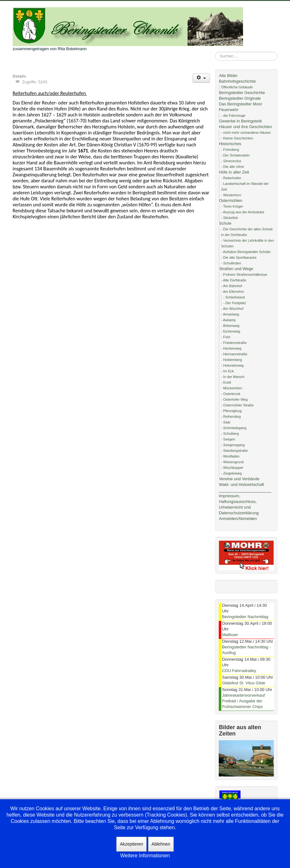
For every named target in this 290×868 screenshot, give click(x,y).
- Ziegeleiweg (231, 473)
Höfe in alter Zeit (234, 172)
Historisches (230, 144)
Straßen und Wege (236, 269)
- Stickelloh (229, 218)
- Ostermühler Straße (237, 405)
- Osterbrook (231, 394)
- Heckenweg (231, 348)
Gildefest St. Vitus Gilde (244, 683)
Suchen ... (215, 52)
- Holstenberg (231, 360)
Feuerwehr (229, 110)
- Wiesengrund (232, 462)
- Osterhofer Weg (234, 399)
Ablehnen (161, 844)
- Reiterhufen (231, 178)
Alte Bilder (228, 76)
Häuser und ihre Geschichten (245, 127)
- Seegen (228, 439)
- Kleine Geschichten (237, 138)
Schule (225, 223)
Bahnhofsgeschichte (237, 81)
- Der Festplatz (235, 303)
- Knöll (226, 382)
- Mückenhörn (232, 388)
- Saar (226, 422)
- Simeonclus (231, 161)
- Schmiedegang (234, 428)
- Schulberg (230, 434)
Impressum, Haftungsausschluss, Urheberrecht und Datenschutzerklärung (239, 504)
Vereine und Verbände (239, 479)
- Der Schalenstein (235, 155)
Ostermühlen (230, 201)
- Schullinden (231, 263)
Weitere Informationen (145, 856)
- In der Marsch (233, 377)
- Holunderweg (232, 365)
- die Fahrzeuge (233, 115)
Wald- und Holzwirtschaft (241, 484)
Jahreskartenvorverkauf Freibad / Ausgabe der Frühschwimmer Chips (243, 701)
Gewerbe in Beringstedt (240, 121)
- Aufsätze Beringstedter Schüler (246, 252)
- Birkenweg (230, 326)
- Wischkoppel (232, 468)
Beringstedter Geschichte (242, 93)
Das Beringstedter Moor (240, 104)
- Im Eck (227, 371)
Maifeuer (230, 635)
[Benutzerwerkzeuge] (201, 78)
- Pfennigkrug (231, 411)
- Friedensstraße (234, 343)
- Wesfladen (230, 456)
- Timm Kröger (232, 206)
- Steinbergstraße (234, 451)
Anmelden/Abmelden (238, 519)
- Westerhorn (231, 195)
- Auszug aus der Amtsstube (243, 212)
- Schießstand (234, 297)
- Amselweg (230, 314)
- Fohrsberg (230, 150)
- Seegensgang (233, 445)
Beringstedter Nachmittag (245, 617)
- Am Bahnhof (232, 286)
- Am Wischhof (232, 309)
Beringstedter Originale (240, 98)
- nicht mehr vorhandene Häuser (246, 133)
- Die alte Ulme (232, 167)
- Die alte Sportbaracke (239, 257)
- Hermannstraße (234, 354)
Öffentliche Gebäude (237, 87)
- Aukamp (228, 320)
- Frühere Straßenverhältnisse (244, 275)
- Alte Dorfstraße (234, 280)
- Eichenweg (231, 331)
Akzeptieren (131, 844)
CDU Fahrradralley (239, 671)
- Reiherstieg (231, 416)
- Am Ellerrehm (232, 292)
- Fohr (226, 337)
